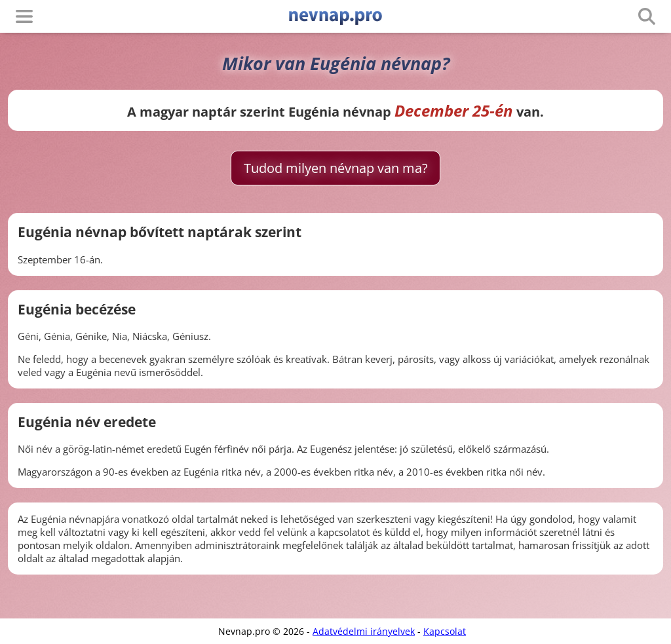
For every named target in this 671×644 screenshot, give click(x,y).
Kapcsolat (445, 631)
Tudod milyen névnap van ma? (336, 168)
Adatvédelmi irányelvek (364, 631)
